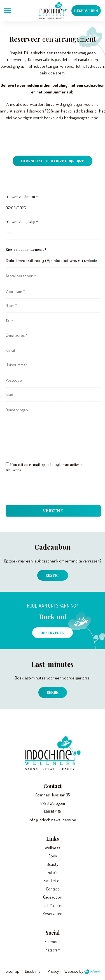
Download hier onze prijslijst (53, 161)
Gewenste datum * (22, 197)
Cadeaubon (53, 897)
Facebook (53, 942)
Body (53, 856)
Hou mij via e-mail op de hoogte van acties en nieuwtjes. (45, 467)
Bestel (53, 575)
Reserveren (86, 10)
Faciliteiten (53, 881)
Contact (53, 889)
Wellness (53, 848)
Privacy (53, 971)
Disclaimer (33, 971)
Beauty (53, 864)
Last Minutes (53, 905)
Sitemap (12, 971)
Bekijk (53, 692)
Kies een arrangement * (26, 249)
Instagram (53, 950)
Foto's (53, 872)
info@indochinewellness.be (53, 820)
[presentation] (48, 490)
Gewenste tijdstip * (23, 221)
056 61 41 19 (53, 811)
